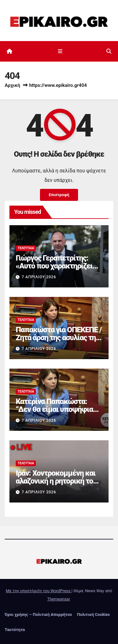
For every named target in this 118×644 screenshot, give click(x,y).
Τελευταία (26, 248)
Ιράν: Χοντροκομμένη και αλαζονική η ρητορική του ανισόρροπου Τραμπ (56, 481)
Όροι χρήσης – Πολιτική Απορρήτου (38, 614)
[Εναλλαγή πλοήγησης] (60, 51)
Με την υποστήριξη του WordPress (39, 591)
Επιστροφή (59, 195)
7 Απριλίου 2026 (39, 277)
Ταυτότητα (15, 630)
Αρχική (12, 85)
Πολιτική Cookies (93, 614)
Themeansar (59, 599)
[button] (109, 51)
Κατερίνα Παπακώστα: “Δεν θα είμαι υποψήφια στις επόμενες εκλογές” (54, 409)
